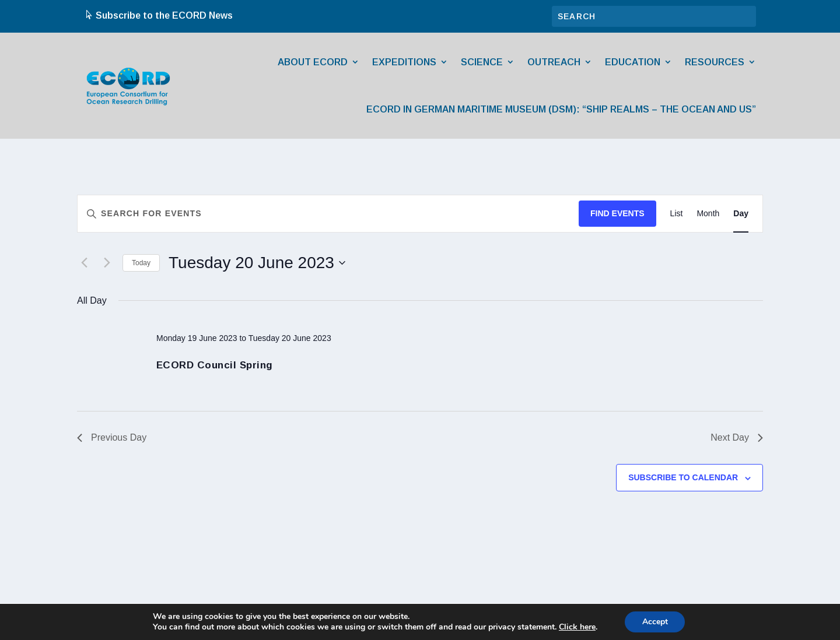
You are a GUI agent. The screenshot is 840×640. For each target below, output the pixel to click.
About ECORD (313, 62)
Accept (655, 622)
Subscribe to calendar (683, 477)
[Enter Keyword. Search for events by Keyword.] (328, 214)
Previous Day (112, 437)
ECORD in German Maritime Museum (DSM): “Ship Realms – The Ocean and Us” (561, 109)
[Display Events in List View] (677, 214)
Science (482, 62)
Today (141, 263)
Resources (715, 62)
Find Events (617, 213)
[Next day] (107, 263)
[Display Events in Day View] (741, 214)
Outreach (554, 62)
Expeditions (404, 62)
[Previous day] (84, 263)
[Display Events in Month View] (708, 214)
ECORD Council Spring (215, 365)
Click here (577, 627)
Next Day (737, 437)
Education (633, 62)
